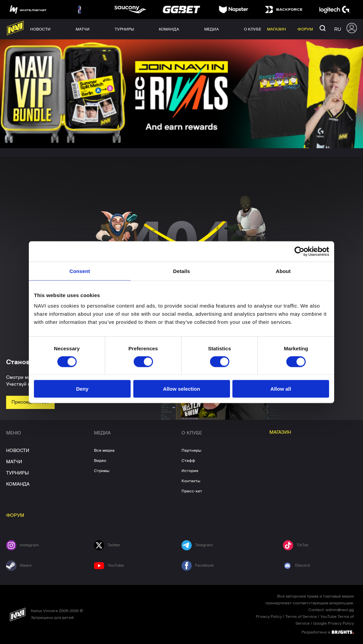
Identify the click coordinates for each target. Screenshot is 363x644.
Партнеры (191, 450)
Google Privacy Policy (333, 623)
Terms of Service (301, 617)
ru (338, 29)
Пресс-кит (192, 491)
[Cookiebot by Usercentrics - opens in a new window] (299, 251)
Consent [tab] (80, 271)
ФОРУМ (15, 515)
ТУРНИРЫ (17, 473)
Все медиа (104, 450)
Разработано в (328, 632)
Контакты (191, 481)
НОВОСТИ (18, 451)
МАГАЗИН (280, 432)
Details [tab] (181, 271)
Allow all (281, 389)
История (190, 471)
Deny (82, 389)
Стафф (188, 461)
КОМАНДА (18, 484)
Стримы (102, 471)
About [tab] (283, 271)
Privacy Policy (269, 617)
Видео (100, 461)
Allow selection (181, 389)
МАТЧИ (14, 462)
